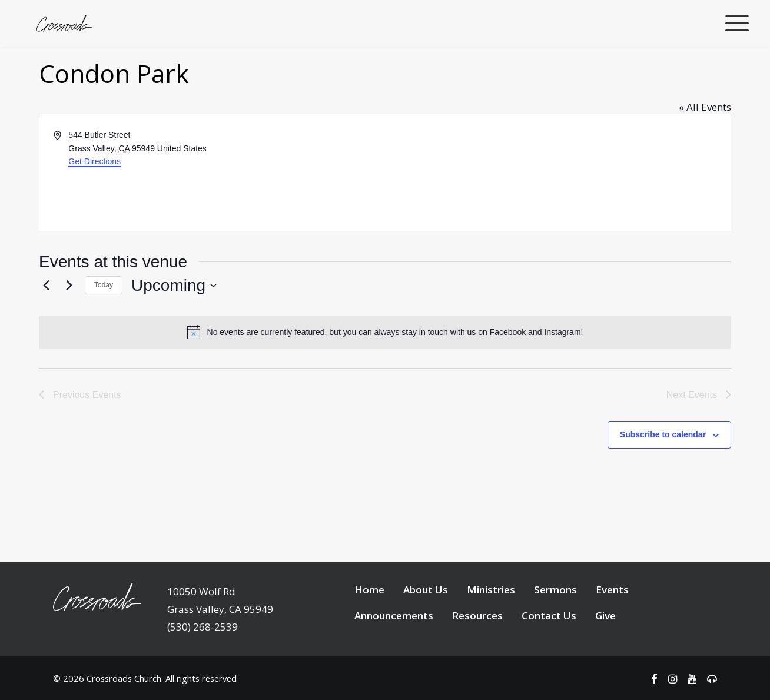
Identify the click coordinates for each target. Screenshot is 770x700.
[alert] (385, 376)
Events (612, 634)
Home (369, 634)
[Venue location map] (557, 217)
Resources (477, 660)
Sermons (555, 634)
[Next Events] (69, 330)
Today (104, 329)
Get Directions (94, 205)
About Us (426, 634)
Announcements (394, 660)
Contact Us (549, 660)
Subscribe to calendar (663, 479)
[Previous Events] (46, 330)
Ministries (491, 634)
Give (605, 660)
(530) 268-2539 (203, 671)
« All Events (705, 151)
